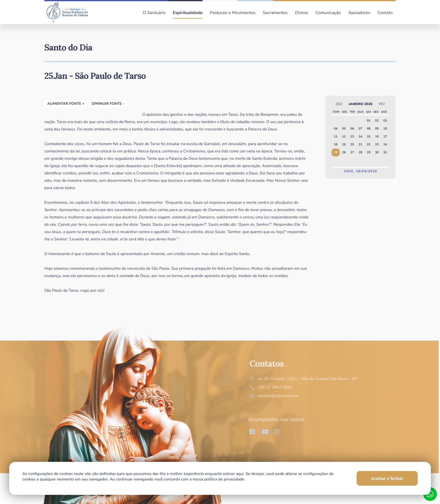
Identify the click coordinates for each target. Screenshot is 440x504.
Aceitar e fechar (387, 478)
